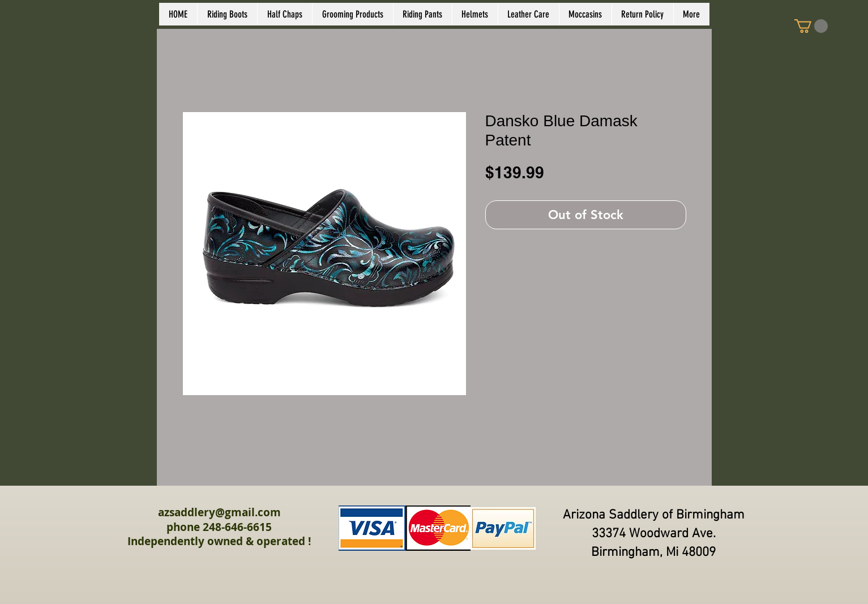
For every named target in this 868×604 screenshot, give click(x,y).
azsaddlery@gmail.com (219, 512)
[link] (811, 26)
